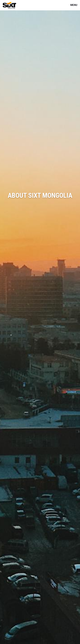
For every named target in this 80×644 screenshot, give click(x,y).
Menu (74, 5)
